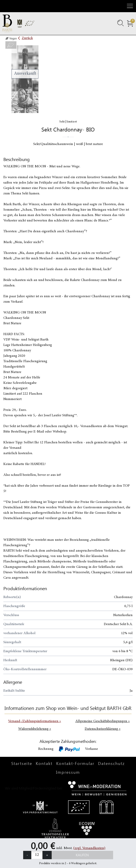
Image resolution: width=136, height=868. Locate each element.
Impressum (68, 772)
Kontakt (44, 763)
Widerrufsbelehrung (35, 729)
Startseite (22, 763)
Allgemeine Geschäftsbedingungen (103, 721)
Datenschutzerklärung (103, 729)
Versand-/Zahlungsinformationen (35, 721)
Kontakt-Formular (75, 763)
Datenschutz (111, 763)
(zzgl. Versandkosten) (89, 848)
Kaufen (82, 855)
